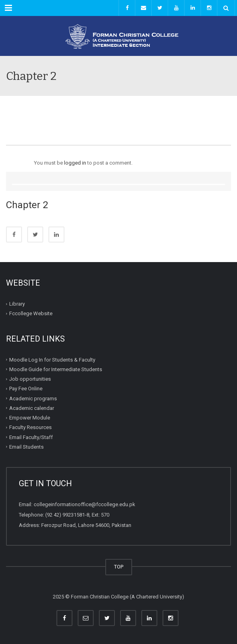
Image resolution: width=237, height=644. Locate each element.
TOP (119, 567)
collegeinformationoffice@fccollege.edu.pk (84, 504)
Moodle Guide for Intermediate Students (56, 369)
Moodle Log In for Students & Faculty (52, 359)
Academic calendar (32, 408)
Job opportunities (30, 379)
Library (17, 304)
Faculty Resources (30, 427)
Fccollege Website (31, 313)
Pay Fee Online (26, 389)
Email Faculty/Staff (31, 437)
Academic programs (33, 398)
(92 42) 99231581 (65, 515)
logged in (75, 163)
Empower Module (30, 418)
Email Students (26, 447)
